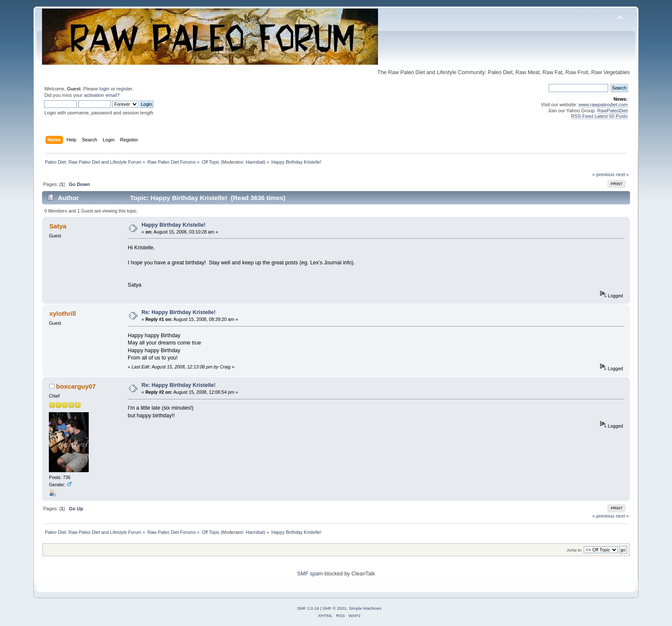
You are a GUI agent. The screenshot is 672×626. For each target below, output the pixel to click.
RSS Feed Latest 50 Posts (599, 116)
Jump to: (574, 550)
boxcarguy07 (76, 386)
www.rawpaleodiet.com (603, 105)
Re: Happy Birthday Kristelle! (178, 312)
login (105, 89)
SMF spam (310, 574)
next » (622, 174)
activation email (100, 95)
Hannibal (255, 162)
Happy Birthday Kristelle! (173, 225)
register (124, 89)
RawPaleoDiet (613, 111)
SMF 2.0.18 (308, 608)
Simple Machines (365, 608)
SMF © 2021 (335, 608)
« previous (603, 174)
